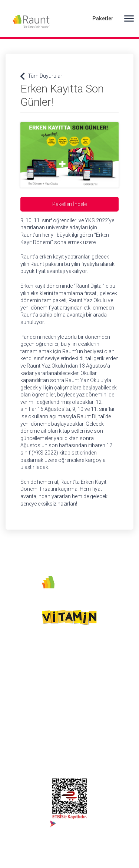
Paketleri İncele (69, 204)
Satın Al (107, 668)
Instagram (17, 655)
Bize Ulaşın (110, 762)
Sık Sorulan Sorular (111, 693)
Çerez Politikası (68, 680)
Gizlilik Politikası (62, 693)
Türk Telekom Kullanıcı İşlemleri (112, 728)
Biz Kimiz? (64, 655)
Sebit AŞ (62, 668)
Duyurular (109, 680)
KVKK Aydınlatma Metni (65, 728)
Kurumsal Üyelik (110, 747)
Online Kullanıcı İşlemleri (115, 709)
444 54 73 (17, 680)
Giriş (104, 655)
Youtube (15, 668)
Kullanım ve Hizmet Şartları (68, 709)
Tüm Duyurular (41, 76)
